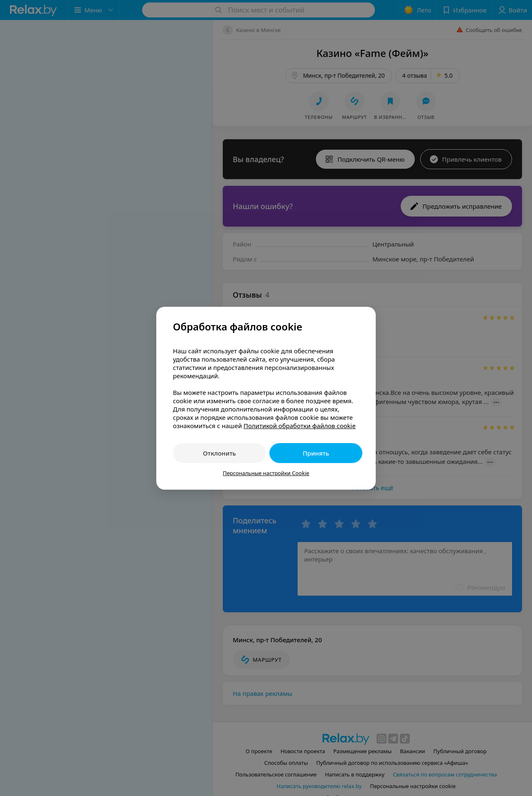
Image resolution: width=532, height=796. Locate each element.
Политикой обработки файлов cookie (300, 426)
